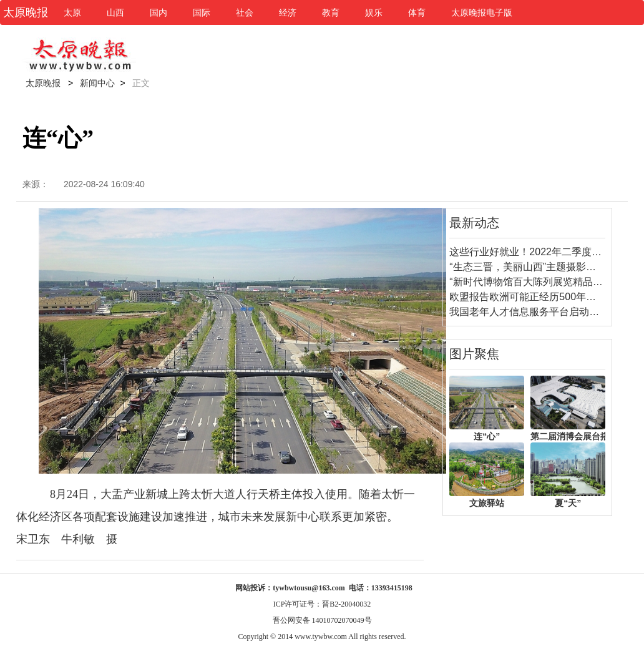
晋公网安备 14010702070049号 (322, 620)
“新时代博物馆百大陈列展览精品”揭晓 (533, 282)
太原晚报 (43, 83)
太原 (72, 12)
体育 (417, 12)
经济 (288, 12)
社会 (245, 12)
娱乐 (374, 12)
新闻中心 (97, 83)
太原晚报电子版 (482, 12)
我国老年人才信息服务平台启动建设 (529, 312)
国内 (159, 12)
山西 (115, 12)
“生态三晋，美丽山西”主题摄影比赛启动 (538, 267)
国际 (202, 12)
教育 (331, 12)
